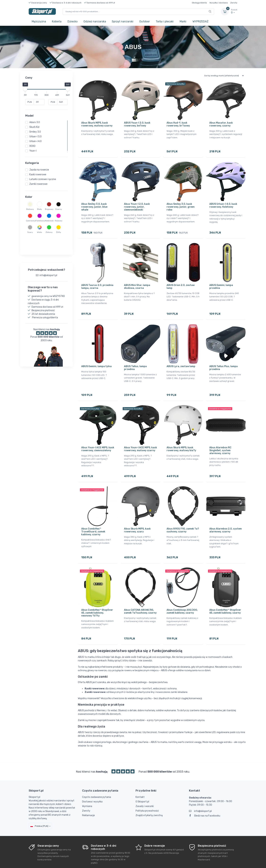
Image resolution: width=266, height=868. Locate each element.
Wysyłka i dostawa (219, 3)
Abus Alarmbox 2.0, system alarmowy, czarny (226, 518)
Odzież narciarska (95, 21)
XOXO (32, 146)
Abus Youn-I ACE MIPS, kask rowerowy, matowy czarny (140, 440)
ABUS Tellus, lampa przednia (135, 361)
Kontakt (140, 780)
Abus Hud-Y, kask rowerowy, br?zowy (178, 124)
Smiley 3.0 (35, 132)
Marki (183, 21)
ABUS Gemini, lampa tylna (96, 359)
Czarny (59, 209)
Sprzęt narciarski (123, 21)
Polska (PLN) (39, 809)
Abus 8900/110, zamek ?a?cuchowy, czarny (183, 518)
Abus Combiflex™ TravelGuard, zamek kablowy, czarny (93, 520)
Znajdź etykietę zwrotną (149, 799)
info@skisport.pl (200, 795)
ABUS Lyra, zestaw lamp (181, 359)
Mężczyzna (39, 21)
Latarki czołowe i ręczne (43, 179)
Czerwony (30, 221)
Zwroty (234, 3)
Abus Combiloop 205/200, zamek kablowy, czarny (182, 597)
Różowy (59, 221)
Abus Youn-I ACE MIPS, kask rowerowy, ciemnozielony (98, 440)
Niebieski (49, 221)
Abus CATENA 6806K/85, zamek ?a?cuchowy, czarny (140, 597)
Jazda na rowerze (39, 170)
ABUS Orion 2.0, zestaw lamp (181, 282)
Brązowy (49, 209)
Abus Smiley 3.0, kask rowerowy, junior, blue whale (94, 204)
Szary (30, 232)
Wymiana (87, 790)
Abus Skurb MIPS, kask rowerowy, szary (137, 518)
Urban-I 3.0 (35, 137)
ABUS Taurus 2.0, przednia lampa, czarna (97, 282)
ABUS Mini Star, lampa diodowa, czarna (137, 282)
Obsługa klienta (199, 3)
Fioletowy (40, 221)
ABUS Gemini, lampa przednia (221, 282)
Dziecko (73, 21)
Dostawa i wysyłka (92, 785)
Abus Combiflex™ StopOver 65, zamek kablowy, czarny (225, 597)
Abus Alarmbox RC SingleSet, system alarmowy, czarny (220, 441)
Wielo (40, 232)
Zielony (49, 232)
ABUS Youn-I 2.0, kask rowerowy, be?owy (137, 124)
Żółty (59, 232)
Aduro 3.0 (35, 122)
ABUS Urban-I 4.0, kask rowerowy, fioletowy (223, 203)
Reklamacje (88, 799)
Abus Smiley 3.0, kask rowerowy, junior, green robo (181, 204)
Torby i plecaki (165, 21)
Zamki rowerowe (38, 184)
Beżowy (30, 209)
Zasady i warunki (145, 790)
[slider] (25, 89)
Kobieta (57, 21)
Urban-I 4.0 (35, 141)
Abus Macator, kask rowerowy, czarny (221, 124)
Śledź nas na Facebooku (205, 799)
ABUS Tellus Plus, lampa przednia (224, 361)
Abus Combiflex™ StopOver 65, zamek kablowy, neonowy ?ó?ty (97, 599)
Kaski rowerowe (38, 174)
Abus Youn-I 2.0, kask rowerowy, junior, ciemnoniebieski (137, 204)
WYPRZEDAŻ (201, 21)
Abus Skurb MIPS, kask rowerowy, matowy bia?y (181, 440)
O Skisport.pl (142, 785)
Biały (40, 209)
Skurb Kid (34, 127)
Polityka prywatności (147, 794)
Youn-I (33, 151)
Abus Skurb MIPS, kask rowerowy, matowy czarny (97, 124)
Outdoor (145, 21)
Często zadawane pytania (97, 780)
